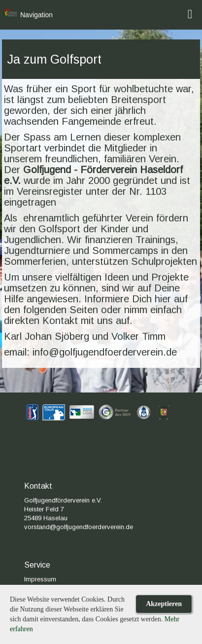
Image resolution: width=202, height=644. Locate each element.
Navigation (36, 15)
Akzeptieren (164, 604)
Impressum (40, 579)
